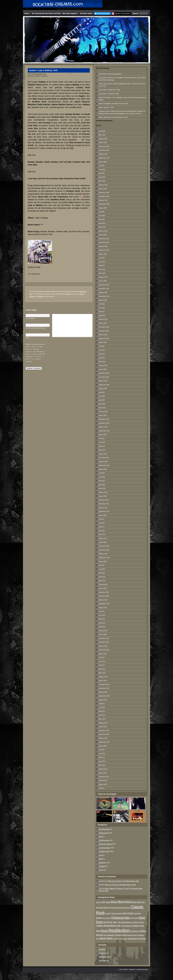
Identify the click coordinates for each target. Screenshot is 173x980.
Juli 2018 (102, 473)
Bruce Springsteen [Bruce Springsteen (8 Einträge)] (124, 908)
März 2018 (102, 488)
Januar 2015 (103, 634)
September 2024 (104, 204)
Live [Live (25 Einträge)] (118, 926)
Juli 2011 (102, 788)
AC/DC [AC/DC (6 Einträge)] (98, 902)
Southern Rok (35, 274)
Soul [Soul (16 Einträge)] (124, 935)
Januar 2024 (103, 235)
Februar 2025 (103, 185)
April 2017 (102, 531)
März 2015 (102, 627)
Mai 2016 (102, 573)
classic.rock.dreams (123, 13)
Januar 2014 (103, 681)
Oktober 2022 (103, 292)
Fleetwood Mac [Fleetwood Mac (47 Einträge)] (120, 918)
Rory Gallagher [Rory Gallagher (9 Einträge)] (109, 935)
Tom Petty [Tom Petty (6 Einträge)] (116, 939)
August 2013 (103, 700)
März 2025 (102, 181)
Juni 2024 (102, 216)
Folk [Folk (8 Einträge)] (132, 918)
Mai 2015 (102, 619)
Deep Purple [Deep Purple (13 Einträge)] (128, 913)
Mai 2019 (102, 446)
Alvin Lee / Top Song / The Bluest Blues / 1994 (124, 881)
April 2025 (102, 177)
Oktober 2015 (103, 600)
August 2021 (103, 342)
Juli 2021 (102, 346)
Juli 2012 (102, 750)
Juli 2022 (102, 304)
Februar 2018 (103, 492)
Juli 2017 (102, 519)
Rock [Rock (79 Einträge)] (104, 931)
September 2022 (104, 296)
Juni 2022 (102, 308)
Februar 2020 (103, 412)
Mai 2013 (102, 711)
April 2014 (102, 669)
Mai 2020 (102, 400)
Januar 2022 (103, 323)
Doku (101, 837)
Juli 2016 (102, 565)
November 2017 (104, 504)
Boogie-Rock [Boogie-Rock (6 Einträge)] (113, 908)
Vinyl (44, 74)
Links (101, 855)
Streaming (102, 866)
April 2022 (102, 316)
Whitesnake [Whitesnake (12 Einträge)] (133, 939)
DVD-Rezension (104, 840)
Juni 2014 (102, 661)
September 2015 (104, 604)
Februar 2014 (103, 677)
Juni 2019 (102, 442)
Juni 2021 (102, 350)
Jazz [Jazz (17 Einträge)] (115, 922)
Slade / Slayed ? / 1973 (106, 107)
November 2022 (104, 289)
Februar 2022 (103, 319)
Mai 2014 (102, 665)
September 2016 (104, 558)
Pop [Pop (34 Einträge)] (98, 931)
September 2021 (104, 339)
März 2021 (102, 362)
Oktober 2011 (103, 780)
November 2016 (104, 550)
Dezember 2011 (104, 777)
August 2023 (103, 254)
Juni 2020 (102, 396)
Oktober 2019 (103, 427)
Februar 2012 (103, 769)
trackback (40, 296)
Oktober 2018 (103, 462)
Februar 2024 (103, 231)
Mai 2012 (102, 757)
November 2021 (104, 331)
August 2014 (103, 654)
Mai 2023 (102, 265)
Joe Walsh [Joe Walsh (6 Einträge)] (135, 922)
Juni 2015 (102, 615)
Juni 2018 (102, 477)
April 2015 (102, 623)
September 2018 (104, 465)
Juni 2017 (102, 523)
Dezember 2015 (104, 592)
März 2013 (102, 719)
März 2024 (102, 227)
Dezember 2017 (104, 500)
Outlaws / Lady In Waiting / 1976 (43, 70)
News (101, 859)
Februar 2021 (103, 365)
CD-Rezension (104, 833)
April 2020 (102, 404)
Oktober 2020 (103, 381)
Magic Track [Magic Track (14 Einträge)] (139, 926)
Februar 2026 (103, 139)
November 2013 (104, 688)
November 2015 (104, 596)
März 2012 (102, 765)
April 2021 (102, 358)
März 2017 (102, 534)
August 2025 (103, 162)
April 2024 (102, 223)
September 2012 (104, 742)
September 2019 (104, 431)
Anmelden (102, 949)
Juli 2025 (102, 166)
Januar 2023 (103, 281)
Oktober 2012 (103, 738)
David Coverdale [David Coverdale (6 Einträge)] (117, 913)
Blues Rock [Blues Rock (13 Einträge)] (137, 902)
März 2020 (102, 408)
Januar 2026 (103, 143)
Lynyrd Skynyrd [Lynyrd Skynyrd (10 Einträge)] (127, 926)
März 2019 (102, 450)
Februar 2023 (103, 277)
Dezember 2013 (104, 684)
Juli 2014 (102, 657)
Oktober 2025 (103, 154)
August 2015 (103, 608)
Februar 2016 (103, 585)
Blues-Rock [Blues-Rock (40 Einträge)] (125, 902)
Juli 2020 (102, 392)
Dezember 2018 (104, 458)
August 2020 (103, 388)
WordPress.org (104, 960)
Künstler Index (86, 13)
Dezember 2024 (104, 193)
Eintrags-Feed (103, 953)
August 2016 (103, 561)
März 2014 (102, 673)
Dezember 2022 (104, 285)
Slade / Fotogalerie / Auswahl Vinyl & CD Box (113, 104)
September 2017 (104, 511)
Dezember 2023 (104, 239)
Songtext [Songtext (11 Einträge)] (118, 935)
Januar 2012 (103, 773)
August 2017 (103, 515)
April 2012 (102, 761)
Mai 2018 (102, 481)
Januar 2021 (103, 369)
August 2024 (103, 208)
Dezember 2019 (104, 419)
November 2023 (104, 242)
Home (27, 13)
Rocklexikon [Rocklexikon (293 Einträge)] (119, 930)
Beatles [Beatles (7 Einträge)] (108, 902)
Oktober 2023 (103, 246)
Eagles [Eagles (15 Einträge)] (99, 918)
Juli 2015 (102, 611)
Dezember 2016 (104, 546)
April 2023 (102, 269)
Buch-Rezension (104, 829)
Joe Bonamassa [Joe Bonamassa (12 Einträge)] (124, 922)
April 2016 (102, 577)
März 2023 (102, 273)
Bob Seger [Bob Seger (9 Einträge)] (104, 908)
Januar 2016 (103, 588)
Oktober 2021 (103, 335)
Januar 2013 (103, 727)
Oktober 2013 (103, 692)
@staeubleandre (103, 13)
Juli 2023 (102, 258)
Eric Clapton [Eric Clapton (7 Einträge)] (107, 918)
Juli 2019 (102, 438)
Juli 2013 (102, 704)
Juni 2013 (102, 707)
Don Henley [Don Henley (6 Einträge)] (137, 913)
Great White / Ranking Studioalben (110, 74)
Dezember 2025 (104, 146)
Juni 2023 (102, 262)
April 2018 (102, 485)
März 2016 (102, 581)
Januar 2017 (103, 542)
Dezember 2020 (104, 373)
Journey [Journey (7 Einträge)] (141, 922)
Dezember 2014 (104, 638)
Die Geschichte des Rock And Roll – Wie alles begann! (55, 13)
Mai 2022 (102, 312)
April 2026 (102, 131)
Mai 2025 (102, 173)
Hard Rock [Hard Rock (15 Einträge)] (108, 922)
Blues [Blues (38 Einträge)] (114, 902)
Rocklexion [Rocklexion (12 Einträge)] (135, 931)
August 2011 (103, 784)
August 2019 (103, 435)
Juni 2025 (102, 169)
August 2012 (103, 746)
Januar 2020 (103, 415)
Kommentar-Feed (105, 957)
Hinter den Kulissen (105, 844)
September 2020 (104, 385)
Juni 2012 (102, 754)
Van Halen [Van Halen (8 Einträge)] (124, 939)
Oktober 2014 (103, 646)
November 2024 (104, 196)
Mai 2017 (102, 527)
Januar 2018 (103, 496)
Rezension (39, 74)
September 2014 (104, 650)
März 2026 (102, 135)
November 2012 (104, 734)
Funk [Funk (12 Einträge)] (136, 918)
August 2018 (103, 469)
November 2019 (104, 423)
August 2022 (103, 300)
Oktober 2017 (103, 508)
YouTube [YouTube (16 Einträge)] (142, 938)
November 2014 (104, 642)
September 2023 (104, 250)
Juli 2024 (102, 212)
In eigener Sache (104, 848)
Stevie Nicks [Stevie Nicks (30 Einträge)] (106, 938)
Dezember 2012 (104, 731)
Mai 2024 (102, 219)
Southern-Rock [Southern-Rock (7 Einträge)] (132, 935)
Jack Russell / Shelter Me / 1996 (109, 90)
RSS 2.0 (68, 294)
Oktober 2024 (103, 200)
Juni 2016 (102, 569)
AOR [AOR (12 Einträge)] (103, 902)
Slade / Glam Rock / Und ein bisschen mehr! (113, 117)
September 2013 (104, 696)
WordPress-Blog (143, 969)
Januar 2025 (103, 189)
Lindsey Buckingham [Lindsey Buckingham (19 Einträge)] (106, 926)
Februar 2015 (103, 631)
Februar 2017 (103, 538)
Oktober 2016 (103, 554)
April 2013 (102, 715)
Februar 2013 (103, 723)
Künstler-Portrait (104, 851)
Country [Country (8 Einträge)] (108, 913)
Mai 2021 (102, 354)
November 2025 (104, 150)
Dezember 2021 (104, 327)
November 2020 (104, 377)
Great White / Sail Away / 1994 (109, 94)
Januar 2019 (103, 454)
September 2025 (104, 158)
